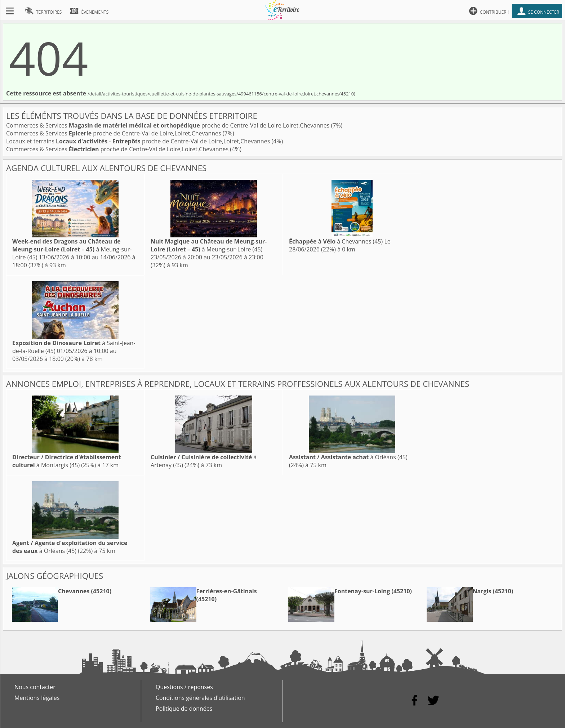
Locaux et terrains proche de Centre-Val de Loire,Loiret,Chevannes (139, 141)
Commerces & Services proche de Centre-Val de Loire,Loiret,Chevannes (169, 125)
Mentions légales (37, 698)
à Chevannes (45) (336, 241)
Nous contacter (35, 687)
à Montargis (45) (67, 461)
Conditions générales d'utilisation (200, 698)
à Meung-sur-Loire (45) (72, 249)
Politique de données (184, 709)
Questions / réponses (184, 687)
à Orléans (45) (348, 457)
